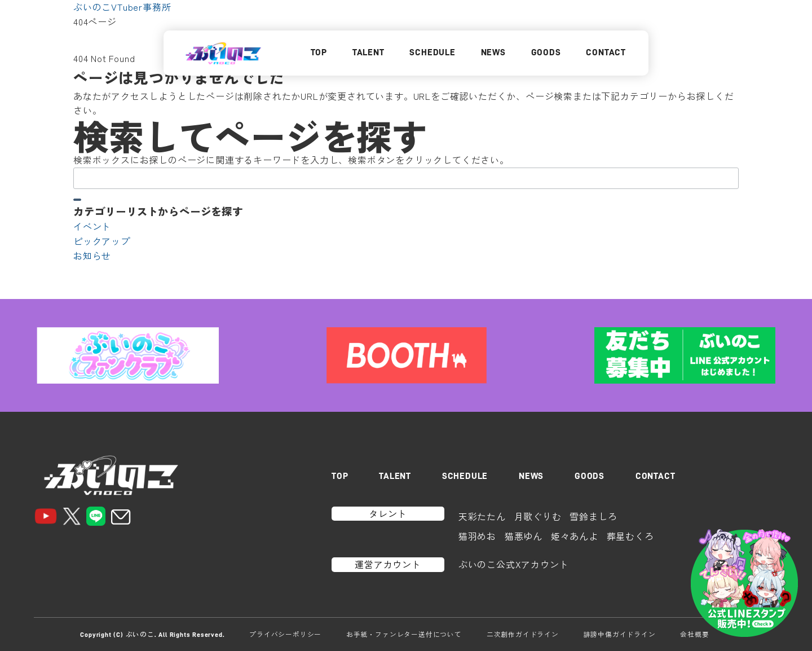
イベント (92, 226)
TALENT (369, 52)
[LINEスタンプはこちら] (744, 583)
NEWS (493, 52)
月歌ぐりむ (538, 516)
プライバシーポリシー (285, 634)
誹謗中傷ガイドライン (620, 634)
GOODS (546, 52)
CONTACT (606, 52)
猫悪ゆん (524, 536)
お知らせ (92, 256)
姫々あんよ (575, 536)
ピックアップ (102, 241)
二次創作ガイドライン (523, 634)
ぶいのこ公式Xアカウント (514, 564)
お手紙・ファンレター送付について (404, 634)
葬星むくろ (630, 536)
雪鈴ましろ (593, 516)
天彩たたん (482, 516)
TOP (319, 52)
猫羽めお (477, 536)
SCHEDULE (432, 52)
